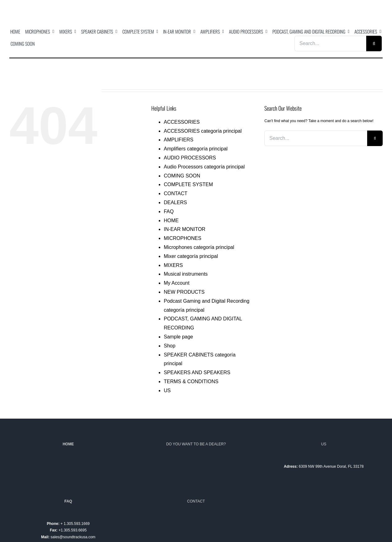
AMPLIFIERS (178, 140)
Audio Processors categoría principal (204, 167)
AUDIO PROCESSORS (190, 158)
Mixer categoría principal (191, 256)
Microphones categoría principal (199, 247)
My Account (177, 283)
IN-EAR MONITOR (185, 229)
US (167, 390)
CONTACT (175, 193)
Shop (169, 346)
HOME (171, 220)
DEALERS (175, 202)
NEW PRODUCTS (184, 292)
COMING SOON (182, 176)
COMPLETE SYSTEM (188, 184)
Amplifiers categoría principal (196, 149)
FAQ (169, 211)
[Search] (374, 44)
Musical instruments (186, 274)
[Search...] (330, 44)
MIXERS (173, 265)
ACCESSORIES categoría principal (203, 131)
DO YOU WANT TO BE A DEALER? (196, 444)
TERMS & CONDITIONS (191, 381)
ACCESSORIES (182, 122)
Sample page (178, 337)
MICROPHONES (182, 238)
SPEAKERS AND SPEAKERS (197, 372)
